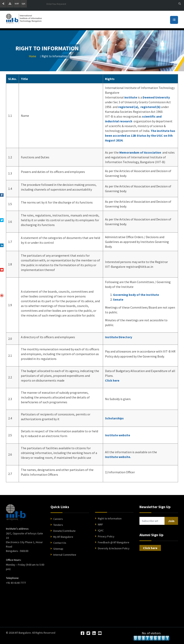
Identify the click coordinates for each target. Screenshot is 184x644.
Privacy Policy (106, 536)
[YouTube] (100, 633)
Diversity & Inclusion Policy (114, 548)
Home (33, 56)
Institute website (118, 435)
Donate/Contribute (64, 531)
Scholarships (114, 418)
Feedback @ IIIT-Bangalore (114, 542)
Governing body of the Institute (136, 295)
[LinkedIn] (94, 633)
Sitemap (58, 549)
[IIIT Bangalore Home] (16, 512)
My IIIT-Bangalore (63, 537)
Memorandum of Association (140, 152)
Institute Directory (119, 337)
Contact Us (60, 543)
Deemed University (156, 97)
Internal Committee (65, 555)
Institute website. (118, 457)
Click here (112, 380)
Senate (118, 299)
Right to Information (110, 518)
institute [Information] (131, 97)
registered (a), (129, 107)
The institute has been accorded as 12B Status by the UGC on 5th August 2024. (140, 135)
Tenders (58, 525)
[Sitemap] (10, 4)
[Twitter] (88, 633)
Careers (58, 519)
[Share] (3, 4)
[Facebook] (83, 633)
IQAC (24, 4)
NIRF (17, 4)
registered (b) (150, 107)
